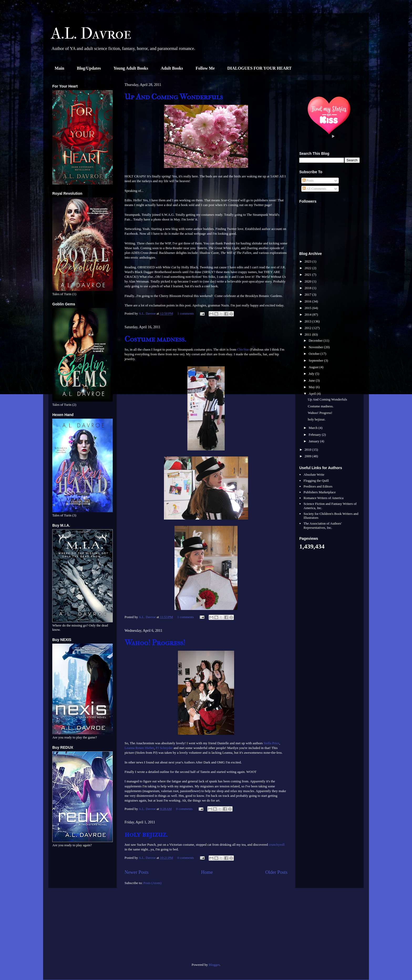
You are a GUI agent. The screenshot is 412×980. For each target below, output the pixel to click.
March (314, 428)
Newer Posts (137, 872)
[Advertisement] (83, 927)
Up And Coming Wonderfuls (174, 97)
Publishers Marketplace (320, 492)
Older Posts (276, 872)
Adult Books (172, 68)
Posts (308, 180)
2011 (308, 334)
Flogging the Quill (316, 481)
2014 (308, 314)
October (315, 354)
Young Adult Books (131, 68)
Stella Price (271, 743)
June (312, 380)
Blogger (214, 965)
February (315, 435)
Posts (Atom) (153, 883)
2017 (308, 294)
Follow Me (205, 68)
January (315, 441)
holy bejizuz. (146, 834)
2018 (308, 288)
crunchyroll (277, 845)
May (312, 387)
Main (59, 68)
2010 (308, 450)
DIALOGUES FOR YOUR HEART (259, 68)
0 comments (184, 809)
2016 (308, 301)
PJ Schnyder (164, 748)
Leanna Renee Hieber (139, 748)
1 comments (186, 313)
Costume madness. (155, 339)
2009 (308, 456)
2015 (308, 308)
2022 (308, 268)
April (313, 394)
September (316, 360)
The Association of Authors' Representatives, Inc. (323, 525)
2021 (308, 274)
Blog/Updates (89, 68)
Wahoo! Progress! (155, 643)
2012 (308, 328)
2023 (308, 261)
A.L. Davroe (91, 34)
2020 (308, 281)
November (316, 347)
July (312, 374)
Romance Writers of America (323, 498)
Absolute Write (314, 474)
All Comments (314, 189)
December (316, 340)
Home (207, 872)
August (314, 367)
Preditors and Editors (318, 486)
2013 (308, 321)
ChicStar (243, 349)
